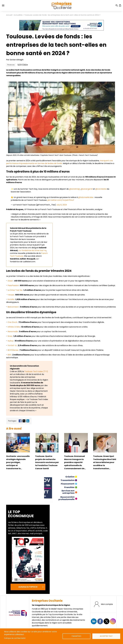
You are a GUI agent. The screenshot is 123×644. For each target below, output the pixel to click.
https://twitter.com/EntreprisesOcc (107, 621)
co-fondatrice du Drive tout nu (32, 250)
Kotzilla (11, 299)
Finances (11, 65)
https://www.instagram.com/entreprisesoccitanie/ (113, 621)
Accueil (9, 15)
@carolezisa (101, 189)
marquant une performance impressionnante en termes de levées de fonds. (59, 162)
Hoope (11, 295)
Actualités (18, 15)
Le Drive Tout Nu (15, 290)
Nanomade (13, 331)
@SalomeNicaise (86, 197)
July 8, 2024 (62, 205)
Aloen (10, 281)
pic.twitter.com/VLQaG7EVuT (61, 200)
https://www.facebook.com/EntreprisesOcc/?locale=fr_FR (100, 621)
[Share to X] (24, 421)
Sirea (10, 336)
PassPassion (13, 285)
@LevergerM (87, 189)
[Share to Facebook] (20, 421)
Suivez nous (94, 621)
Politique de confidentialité (15, 638)
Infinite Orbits (14, 327)
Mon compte (107, 604)
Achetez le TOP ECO (28, 587)
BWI (9, 355)
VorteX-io (12, 345)
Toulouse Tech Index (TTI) (36, 371)
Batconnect (13, 307)
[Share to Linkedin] (28, 421)
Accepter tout (106, 636)
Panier (120, 5)
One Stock (12, 322)
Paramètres (76, 636)
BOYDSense (13, 350)
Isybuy (11, 341)
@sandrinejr (75, 189)
